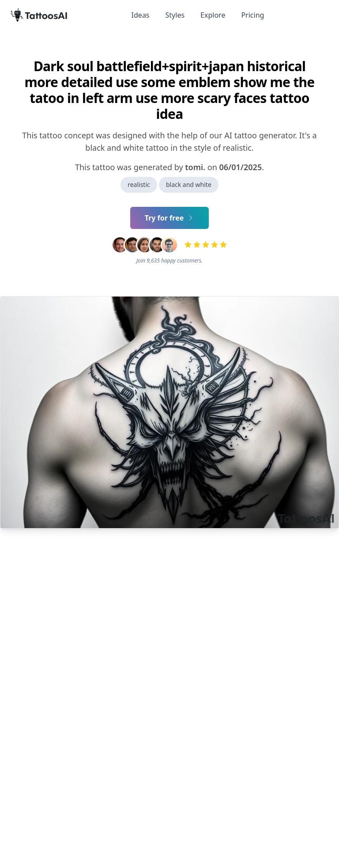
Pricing (252, 15)
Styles (175, 15)
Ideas (141, 15)
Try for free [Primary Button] (170, 218)
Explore (213, 15)
